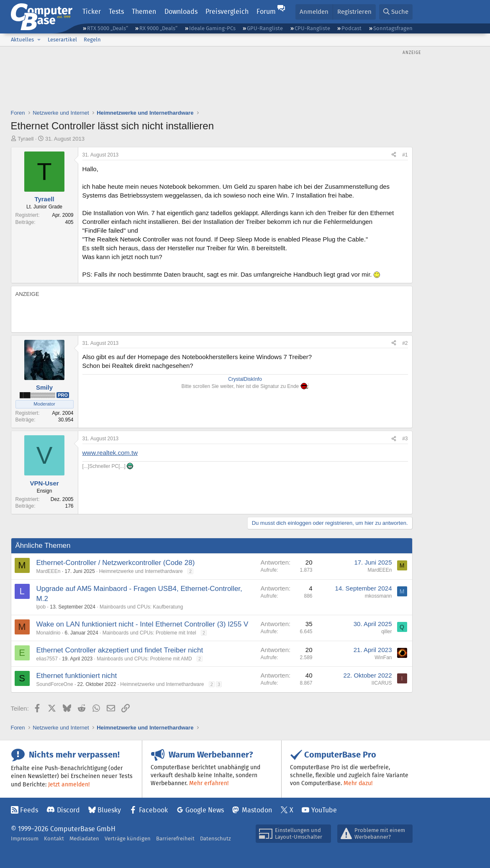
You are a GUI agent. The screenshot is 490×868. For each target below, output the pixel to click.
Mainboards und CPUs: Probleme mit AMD (144, 659)
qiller (386, 632)
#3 (405, 439)
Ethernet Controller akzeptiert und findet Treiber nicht (120, 650)
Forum (266, 12)
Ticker (92, 12)
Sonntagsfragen (393, 28)
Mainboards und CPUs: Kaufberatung (141, 607)
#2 (405, 343)
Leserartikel (62, 40)
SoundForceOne (55, 684)
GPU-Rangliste (265, 28)
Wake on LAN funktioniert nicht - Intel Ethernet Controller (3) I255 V (142, 624)
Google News (205, 810)
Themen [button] (144, 12)
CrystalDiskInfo (245, 379)
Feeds (29, 810)
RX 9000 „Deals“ (158, 28)
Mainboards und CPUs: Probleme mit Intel (149, 633)
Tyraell (26, 139)
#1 (405, 155)
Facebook (153, 810)
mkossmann (378, 596)
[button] (39, 40)
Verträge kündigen (128, 838)
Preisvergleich (227, 12)
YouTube (324, 810)
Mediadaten (84, 838)
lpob (41, 607)
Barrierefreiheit (175, 838)
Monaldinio (49, 633)
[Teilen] (394, 155)
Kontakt (54, 838)
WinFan (383, 657)
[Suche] (396, 12)
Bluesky (109, 810)
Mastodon (257, 810)
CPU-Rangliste (312, 28)
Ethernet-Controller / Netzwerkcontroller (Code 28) (116, 563)
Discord (68, 810)
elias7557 (47, 659)
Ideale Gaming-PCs (212, 28)
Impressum (25, 838)
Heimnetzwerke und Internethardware (141, 571)
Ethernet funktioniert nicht (77, 676)
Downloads (181, 12)
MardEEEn (49, 571)
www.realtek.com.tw (110, 453)
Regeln (92, 40)
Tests (116, 12)
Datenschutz (215, 838)
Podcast (351, 28)
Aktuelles (22, 40)
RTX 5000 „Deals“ (108, 28)
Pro (63, 395)
